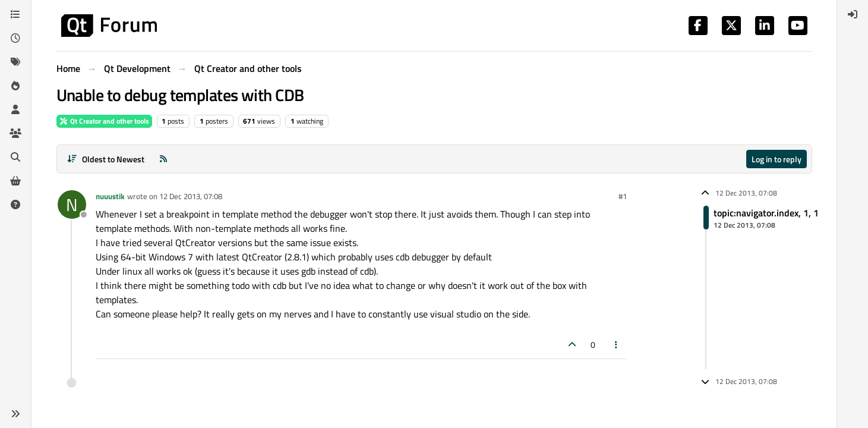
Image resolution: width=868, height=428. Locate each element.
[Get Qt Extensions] (15, 181)
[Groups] (15, 133)
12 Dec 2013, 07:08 (191, 196)
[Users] (15, 109)
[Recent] (15, 38)
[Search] (15, 157)
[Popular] (15, 86)
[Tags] (15, 62)
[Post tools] (616, 344)
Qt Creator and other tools (104, 121)
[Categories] (15, 14)
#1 (623, 196)
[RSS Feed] (163, 159)
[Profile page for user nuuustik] (72, 204)
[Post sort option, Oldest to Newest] (106, 159)
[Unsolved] (15, 204)
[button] (15, 414)
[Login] (853, 14)
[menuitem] (853, 14)
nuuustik (110, 196)
